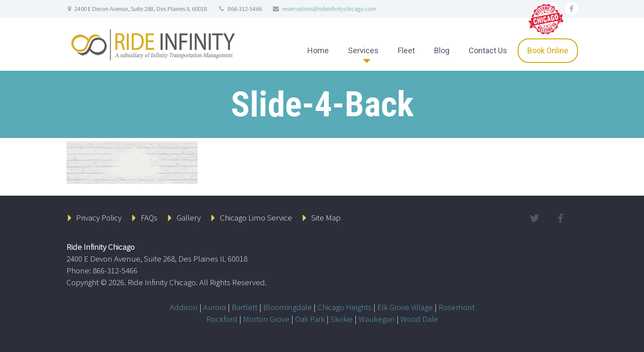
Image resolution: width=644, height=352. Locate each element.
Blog (442, 50)
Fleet (406, 50)
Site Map (326, 217)
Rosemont (457, 307)
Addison (184, 307)
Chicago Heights (345, 307)
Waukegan (377, 319)
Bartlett (245, 307)
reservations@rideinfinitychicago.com (329, 9)
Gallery (189, 217)
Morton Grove (266, 319)
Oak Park (310, 319)
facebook (571, 9)
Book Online (548, 50)
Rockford (222, 319)
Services (363, 50)
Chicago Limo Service (256, 217)
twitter (535, 218)
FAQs (149, 217)
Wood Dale (419, 319)
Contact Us (488, 50)
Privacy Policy (99, 217)
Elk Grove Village (405, 307)
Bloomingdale (287, 307)
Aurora (215, 307)
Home (318, 50)
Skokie (342, 319)
